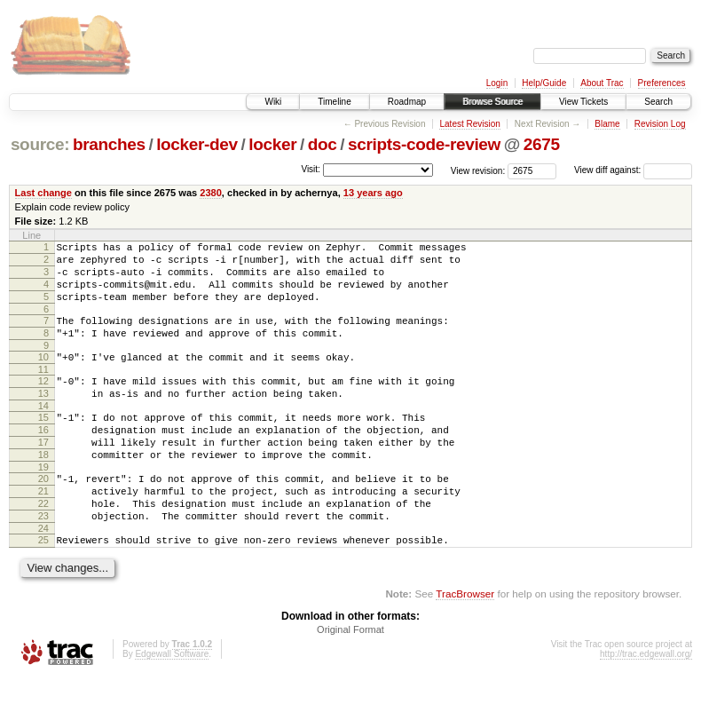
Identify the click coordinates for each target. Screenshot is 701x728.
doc (323, 144)
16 (43, 459)
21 (43, 531)
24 (43, 576)
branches (109, 144)
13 (43, 417)
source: (40, 144)
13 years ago (373, 193)
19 (43, 504)
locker (272, 144)
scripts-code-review (424, 144)
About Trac (602, 83)
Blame (607, 124)
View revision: (478, 170)
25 (43, 588)
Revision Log (660, 124)
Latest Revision (469, 124)
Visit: (311, 169)
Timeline (334, 102)
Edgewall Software (172, 704)
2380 (211, 193)
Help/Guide (544, 83)
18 (43, 489)
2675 (542, 144)
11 (43, 391)
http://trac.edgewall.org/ (646, 704)
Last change (43, 193)
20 (43, 516)
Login (497, 83)
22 (43, 546)
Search (658, 102)
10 (43, 376)
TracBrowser (465, 644)
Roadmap (407, 102)
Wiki (273, 102)
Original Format (350, 680)
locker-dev (197, 144)
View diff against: (633, 170)
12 (43, 402)
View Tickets (583, 102)
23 (43, 561)
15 (43, 444)
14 (43, 432)
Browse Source (492, 102)
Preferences (662, 83)
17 (43, 474)
